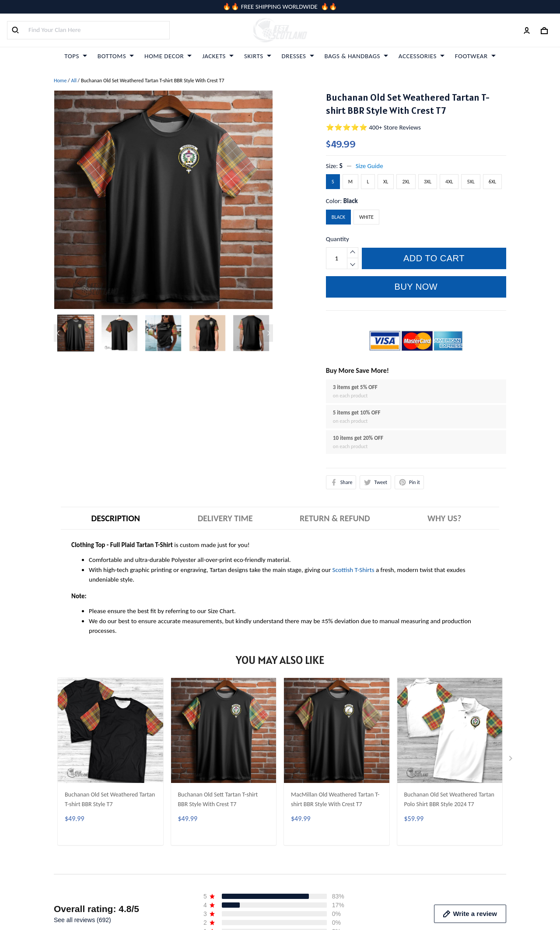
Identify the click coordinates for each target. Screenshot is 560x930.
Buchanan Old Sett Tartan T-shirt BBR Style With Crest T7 (218, 799)
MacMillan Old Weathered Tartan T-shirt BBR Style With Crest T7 (335, 799)
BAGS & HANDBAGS (356, 56)
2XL (406, 182)
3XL (428, 182)
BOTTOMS (116, 56)
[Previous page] (58, 333)
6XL (492, 182)
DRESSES (298, 56)
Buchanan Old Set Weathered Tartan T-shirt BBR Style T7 (110, 799)
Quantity (338, 239)
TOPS (75, 56)
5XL (471, 182)
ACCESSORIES (422, 56)
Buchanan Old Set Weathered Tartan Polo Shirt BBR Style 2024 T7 (449, 799)
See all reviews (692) (82, 920)
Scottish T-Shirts (353, 570)
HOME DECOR (168, 56)
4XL (449, 182)
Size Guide (369, 166)
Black (351, 201)
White (366, 217)
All (73, 81)
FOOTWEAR (475, 56)
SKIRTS (258, 56)
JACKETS (218, 56)
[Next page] (269, 333)
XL (386, 182)
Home (60, 81)
